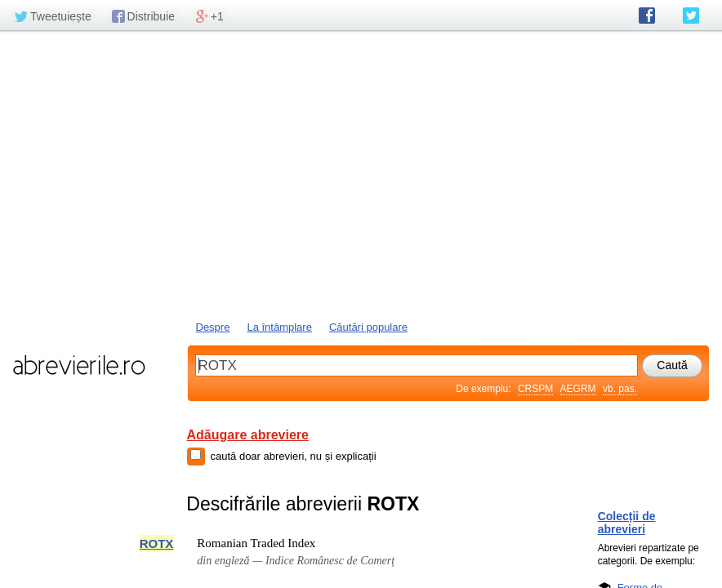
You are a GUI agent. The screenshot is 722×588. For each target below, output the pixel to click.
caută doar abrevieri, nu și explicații (294, 456)
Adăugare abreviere (248, 435)
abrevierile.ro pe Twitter (691, 16)
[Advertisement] (361, 174)
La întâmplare (279, 327)
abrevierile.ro (79, 365)
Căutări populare (368, 327)
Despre (213, 327)
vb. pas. (620, 389)
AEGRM (578, 389)
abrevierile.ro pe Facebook (647, 16)
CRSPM (535, 389)
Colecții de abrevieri (627, 523)
